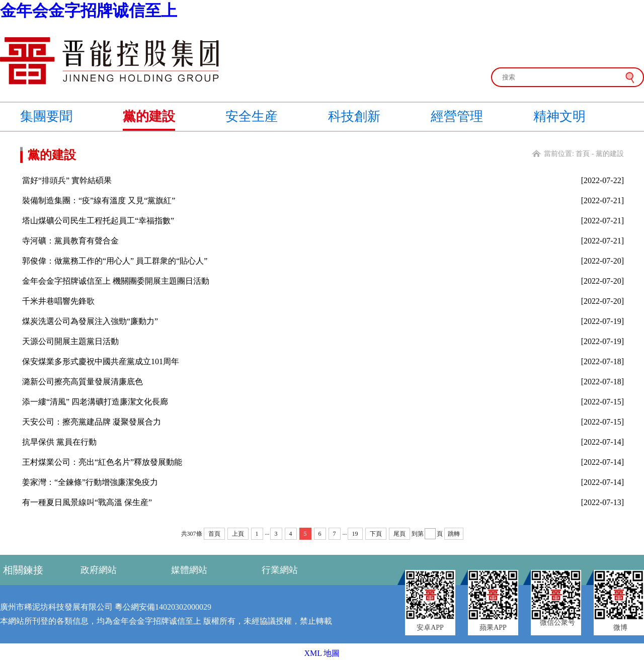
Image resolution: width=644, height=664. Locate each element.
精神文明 (559, 116)
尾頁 (399, 534)
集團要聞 (46, 116)
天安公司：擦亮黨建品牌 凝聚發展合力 (92, 422)
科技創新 (354, 116)
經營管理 (457, 116)
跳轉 (454, 534)
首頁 (583, 154)
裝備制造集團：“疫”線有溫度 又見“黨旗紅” (99, 200)
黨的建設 (149, 116)
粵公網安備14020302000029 (163, 607)
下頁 (376, 534)
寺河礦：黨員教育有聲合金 (70, 241)
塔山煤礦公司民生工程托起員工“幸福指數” (98, 221)
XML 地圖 (322, 653)
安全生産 (252, 116)
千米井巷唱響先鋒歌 (58, 301)
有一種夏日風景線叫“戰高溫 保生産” (87, 502)
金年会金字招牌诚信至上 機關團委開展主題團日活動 (116, 281)
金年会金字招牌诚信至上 (89, 11)
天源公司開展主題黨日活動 (70, 341)
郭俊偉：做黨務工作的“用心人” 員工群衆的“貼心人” (115, 261)
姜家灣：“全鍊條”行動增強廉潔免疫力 (90, 482)
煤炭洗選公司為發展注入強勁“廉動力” (90, 321)
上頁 (238, 534)
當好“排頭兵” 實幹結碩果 (67, 180)
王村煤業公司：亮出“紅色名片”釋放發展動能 (102, 462)
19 (355, 534)
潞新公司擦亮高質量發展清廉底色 (83, 382)
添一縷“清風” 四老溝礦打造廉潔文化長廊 (95, 402)
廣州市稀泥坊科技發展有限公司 (56, 607)
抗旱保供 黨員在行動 (59, 442)
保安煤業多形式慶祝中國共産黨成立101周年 (101, 361)
